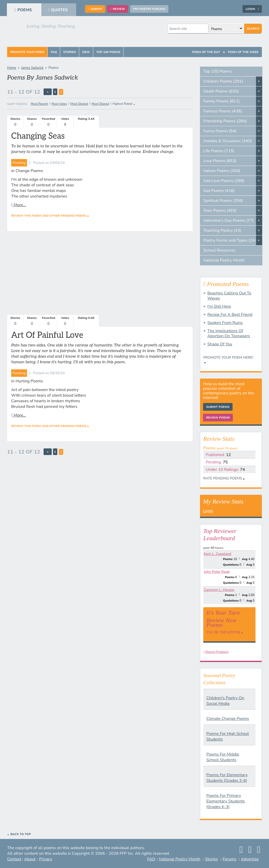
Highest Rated (122, 104)
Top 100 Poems (108, 52)
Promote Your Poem (27, 52)
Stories (70, 52)
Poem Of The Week (243, 52)
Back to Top (21, 834)
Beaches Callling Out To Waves (229, 296)
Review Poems (218, 418)
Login (252, 9)
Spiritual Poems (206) (223, 201)
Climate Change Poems (228, 719)
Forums (229, 859)
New (86, 52)
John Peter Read (217, 572)
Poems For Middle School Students (223, 757)
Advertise (250, 859)
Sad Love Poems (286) (224, 181)
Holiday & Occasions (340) (227, 141)
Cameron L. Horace (219, 590)
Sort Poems (17, 104)
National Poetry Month (224, 260)
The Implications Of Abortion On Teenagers (229, 333)
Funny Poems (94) (220, 131)
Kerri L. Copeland (218, 554)
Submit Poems (218, 407)
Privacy (46, 859)
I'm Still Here (219, 306)
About (30, 859)
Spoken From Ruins (225, 323)
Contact (14, 859)
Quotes (58, 10)
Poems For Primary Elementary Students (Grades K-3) (226, 801)
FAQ (54, 52)
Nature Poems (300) (222, 171)
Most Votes (59, 104)
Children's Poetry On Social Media (225, 701)
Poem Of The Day (206, 52)
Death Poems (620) (221, 91)
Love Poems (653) (220, 161)
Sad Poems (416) (219, 191)
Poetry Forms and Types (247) (231, 240)
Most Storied (79, 104)
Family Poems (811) (221, 101)
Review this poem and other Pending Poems (49, 216)
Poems (23, 10)
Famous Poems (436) (223, 111)
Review (118, 9)
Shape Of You (220, 344)
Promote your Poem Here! (228, 358)
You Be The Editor (223, 632)
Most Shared (100, 104)
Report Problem (216, 652)
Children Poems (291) (223, 81)
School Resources (219, 250)
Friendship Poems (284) (225, 121)
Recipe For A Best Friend (230, 315)
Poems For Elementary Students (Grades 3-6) (227, 778)
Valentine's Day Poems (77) (228, 221)
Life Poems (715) (219, 151)
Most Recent (39, 104)
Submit (95, 9)
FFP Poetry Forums (149, 9)
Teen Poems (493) (220, 211)
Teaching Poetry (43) (222, 230)
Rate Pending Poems (223, 478)
